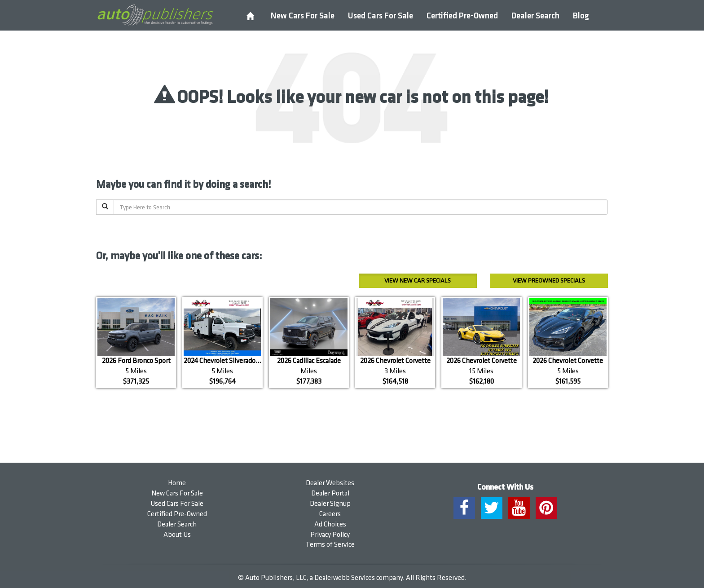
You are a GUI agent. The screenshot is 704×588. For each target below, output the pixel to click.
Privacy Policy (330, 535)
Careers (330, 514)
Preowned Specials (549, 281)
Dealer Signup (330, 504)
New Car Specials (418, 281)
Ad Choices (330, 524)
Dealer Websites (330, 483)
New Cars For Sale (303, 16)
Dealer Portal (330, 493)
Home (177, 483)
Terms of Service (330, 545)
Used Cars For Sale (381, 16)
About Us (177, 535)
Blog (581, 16)
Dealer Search (535, 16)
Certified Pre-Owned (462, 16)
